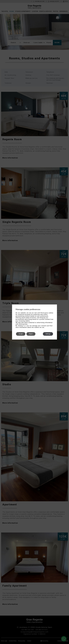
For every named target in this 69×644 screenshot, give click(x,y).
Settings (48, 334)
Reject (31, 334)
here (25, 326)
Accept (21, 334)
